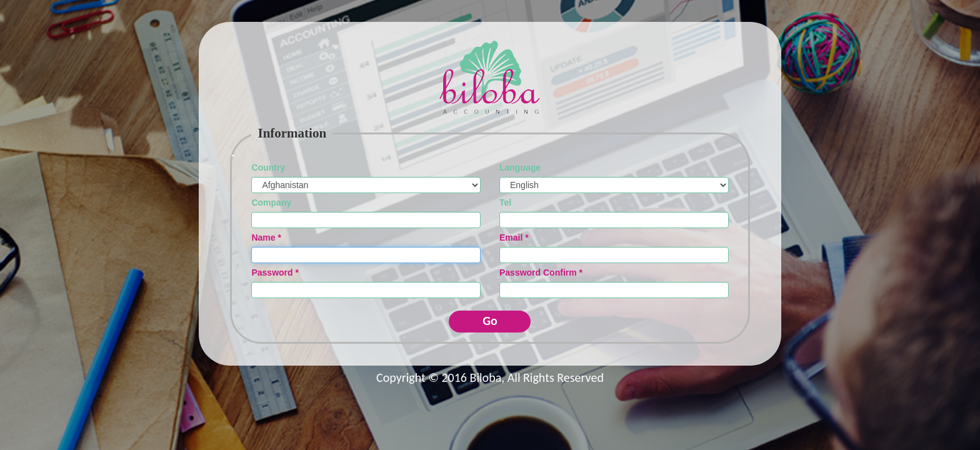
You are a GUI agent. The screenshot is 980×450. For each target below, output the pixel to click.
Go (490, 321)
